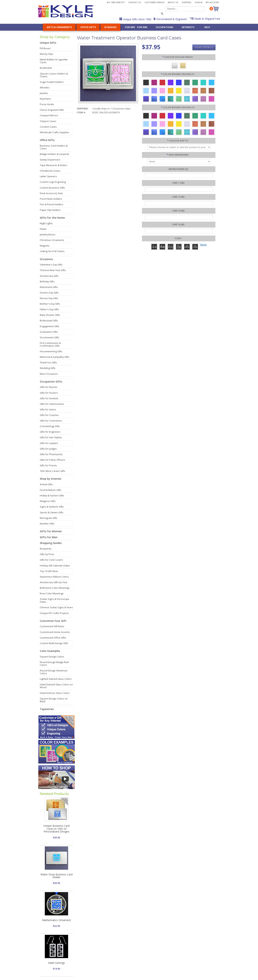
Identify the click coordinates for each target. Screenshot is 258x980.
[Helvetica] (162, 246)
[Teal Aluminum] (203, 82)
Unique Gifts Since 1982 (137, 19)
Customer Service (154, 2)
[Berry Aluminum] (154, 82)
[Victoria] (195, 246)
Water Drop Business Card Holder (57, 876)
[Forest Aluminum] (187, 82)
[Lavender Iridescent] (203, 99)
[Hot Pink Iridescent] (211, 99)
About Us (173, 2)
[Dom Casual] (179, 246)
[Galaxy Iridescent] (146, 99)
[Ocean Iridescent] (162, 99)
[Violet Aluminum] (171, 82)
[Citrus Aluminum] (171, 90)
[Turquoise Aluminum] (211, 82)
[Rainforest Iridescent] (171, 99)
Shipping (187, 2)
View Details (204, 47)
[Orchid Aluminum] (154, 90)
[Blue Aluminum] (179, 82)
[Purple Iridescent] (195, 99)
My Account (213, 2)
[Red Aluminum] (162, 82)
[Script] (187, 246)
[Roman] (154, 246)
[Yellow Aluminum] (179, 90)
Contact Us (135, 2)
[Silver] (175, 65)
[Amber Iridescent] (203, 90)
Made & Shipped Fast (207, 19)
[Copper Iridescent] (211, 90)
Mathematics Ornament (56, 920)
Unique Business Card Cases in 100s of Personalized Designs (56, 829)
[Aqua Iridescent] (187, 99)
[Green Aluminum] (195, 82)
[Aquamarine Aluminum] (146, 90)
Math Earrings (57, 963)
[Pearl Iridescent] (187, 90)
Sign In (199, 2)
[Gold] (183, 65)
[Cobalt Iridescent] (154, 99)
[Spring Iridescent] (179, 99)
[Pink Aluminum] (162, 90)
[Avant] (171, 246)
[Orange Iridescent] (195, 90)
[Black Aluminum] (146, 82)
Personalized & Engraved (171, 19)
